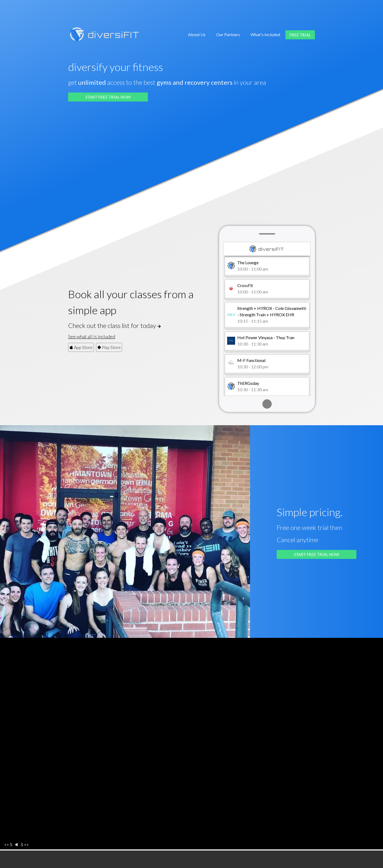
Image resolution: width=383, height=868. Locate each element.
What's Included (265, 34)
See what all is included (92, 336)
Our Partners (228, 34)
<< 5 (8, 844)
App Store (81, 347)
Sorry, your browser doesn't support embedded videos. (191, 744)
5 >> (25, 844)
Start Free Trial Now (108, 97)
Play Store (109, 347)
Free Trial (300, 35)
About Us (197, 34)
